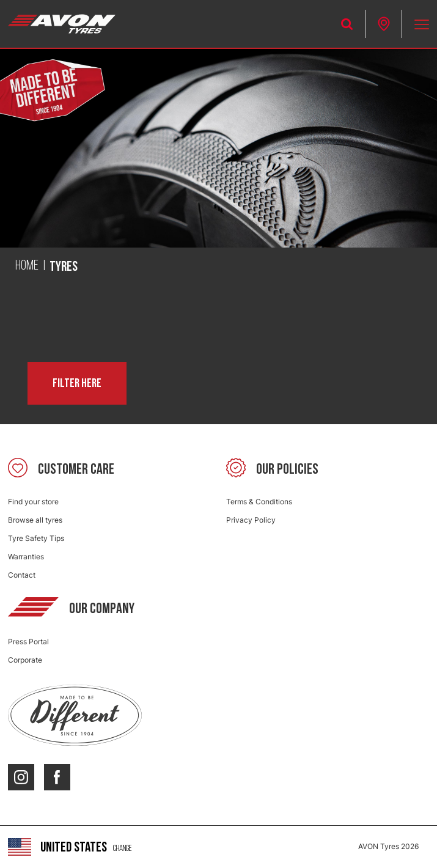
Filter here (77, 383)
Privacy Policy (251, 520)
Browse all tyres (35, 520)
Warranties (26, 557)
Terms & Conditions (259, 502)
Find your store (33, 502)
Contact (22, 575)
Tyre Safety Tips (36, 538)
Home (27, 266)
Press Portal (28, 642)
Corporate (25, 660)
